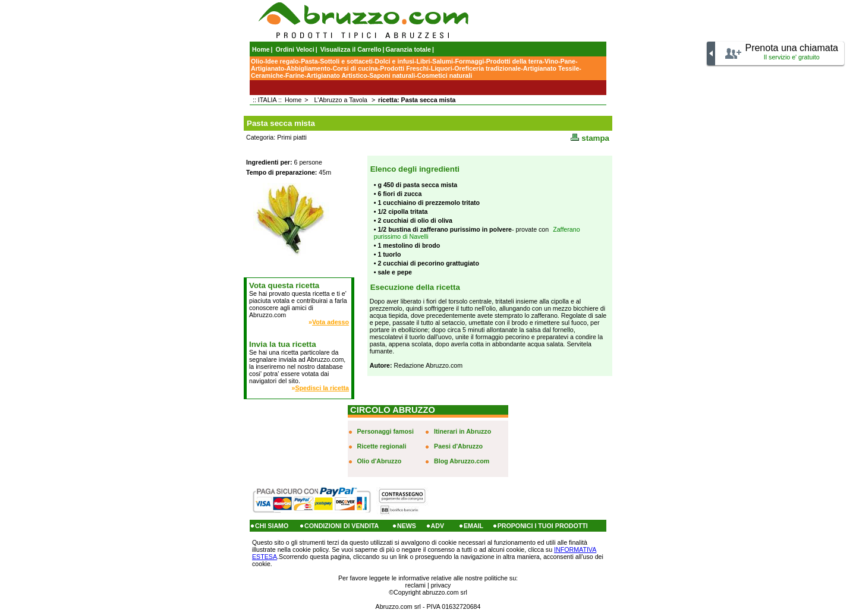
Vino (551, 61)
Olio (257, 61)
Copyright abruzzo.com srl (430, 592)
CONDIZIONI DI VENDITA (342, 526)
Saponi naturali (392, 75)
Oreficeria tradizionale (487, 68)
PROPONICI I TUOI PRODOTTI (543, 526)
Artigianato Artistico (337, 75)
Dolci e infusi (395, 61)
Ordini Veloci (295, 49)
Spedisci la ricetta (322, 388)
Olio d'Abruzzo (380, 461)
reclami (416, 585)
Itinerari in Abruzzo (462, 431)
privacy (441, 585)
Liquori (442, 68)
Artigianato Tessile (551, 68)
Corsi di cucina (355, 68)
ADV (438, 526)
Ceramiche (267, 75)
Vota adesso (331, 322)
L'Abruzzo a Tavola (341, 100)
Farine (295, 75)
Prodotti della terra (514, 61)
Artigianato (267, 68)
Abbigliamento (309, 68)
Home (261, 49)
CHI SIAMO (272, 526)
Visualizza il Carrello (351, 49)
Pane (567, 61)
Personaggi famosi (385, 431)
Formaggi (470, 61)
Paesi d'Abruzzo (458, 446)
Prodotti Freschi (404, 68)
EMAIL (473, 526)
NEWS (407, 526)
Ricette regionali (382, 446)
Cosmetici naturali (445, 75)
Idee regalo (282, 61)
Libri (423, 61)
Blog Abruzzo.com (462, 461)
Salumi (443, 61)
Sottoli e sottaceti (346, 61)
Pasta (309, 61)
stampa (590, 138)
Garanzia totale (408, 49)
